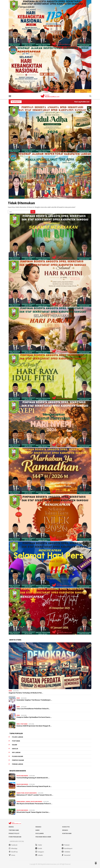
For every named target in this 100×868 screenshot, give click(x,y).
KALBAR (15, 745)
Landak (28, 802)
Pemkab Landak (18, 764)
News (10, 691)
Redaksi (38, 827)
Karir (37, 830)
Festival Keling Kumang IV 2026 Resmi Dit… (33, 778)
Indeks (11, 827)
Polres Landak (18, 737)
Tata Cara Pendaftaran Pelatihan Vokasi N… (33, 709)
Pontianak (24, 724)
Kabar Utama (21, 793)
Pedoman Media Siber (43, 837)
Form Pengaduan (15, 837)
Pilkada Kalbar (18, 756)
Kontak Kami (67, 833)
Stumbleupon (67, 848)
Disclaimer (40, 833)
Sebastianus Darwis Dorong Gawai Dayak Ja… (34, 786)
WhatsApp (13, 848)
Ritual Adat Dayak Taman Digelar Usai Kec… (33, 812)
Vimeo (12, 855)
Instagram (40, 852)
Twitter (39, 845)
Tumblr (39, 848)
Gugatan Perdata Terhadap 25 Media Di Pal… (26, 693)
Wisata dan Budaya (22, 776)
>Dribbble (66, 852)
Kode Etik (66, 827)
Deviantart (66, 855)
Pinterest (66, 845)
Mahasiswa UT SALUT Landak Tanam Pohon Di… (35, 795)
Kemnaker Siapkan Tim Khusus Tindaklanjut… (34, 700)
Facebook (13, 845)
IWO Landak (16, 752)
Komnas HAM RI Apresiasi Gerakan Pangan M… (34, 726)
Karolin (15, 749)
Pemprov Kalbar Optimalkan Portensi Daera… (34, 717)
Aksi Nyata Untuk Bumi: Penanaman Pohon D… (34, 804)
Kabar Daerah (21, 802)
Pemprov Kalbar (18, 760)
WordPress (13, 852)
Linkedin (39, 855)
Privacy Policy (14, 833)
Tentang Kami (14, 830)
